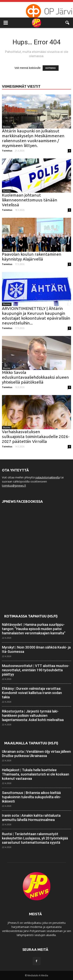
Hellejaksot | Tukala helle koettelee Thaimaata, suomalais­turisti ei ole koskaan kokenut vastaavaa (36, 774)
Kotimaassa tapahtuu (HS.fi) (31, 616)
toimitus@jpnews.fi (14, 486)
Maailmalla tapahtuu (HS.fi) (31, 743)
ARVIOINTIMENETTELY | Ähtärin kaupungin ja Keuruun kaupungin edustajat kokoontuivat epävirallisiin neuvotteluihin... (36, 316)
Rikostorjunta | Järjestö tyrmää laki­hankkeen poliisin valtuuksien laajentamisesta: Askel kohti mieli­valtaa (33, 716)
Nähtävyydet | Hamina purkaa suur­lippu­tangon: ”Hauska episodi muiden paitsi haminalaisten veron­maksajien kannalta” (34, 629)
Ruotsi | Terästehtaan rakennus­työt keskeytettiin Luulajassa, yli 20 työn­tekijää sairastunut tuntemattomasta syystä (35, 838)
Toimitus (7, 151)
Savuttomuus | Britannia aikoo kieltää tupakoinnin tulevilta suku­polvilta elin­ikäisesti (32, 797)
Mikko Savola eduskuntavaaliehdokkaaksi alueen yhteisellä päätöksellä (35, 377)
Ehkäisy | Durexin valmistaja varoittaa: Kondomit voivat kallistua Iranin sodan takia (32, 693)
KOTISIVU (51, 68)
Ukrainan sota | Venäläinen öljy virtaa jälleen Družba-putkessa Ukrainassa (36, 754)
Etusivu (7, 127)
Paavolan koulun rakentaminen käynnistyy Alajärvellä (32, 257)
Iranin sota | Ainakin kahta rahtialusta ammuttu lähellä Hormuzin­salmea (31, 818)
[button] (68, 23)
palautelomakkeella (48, 477)
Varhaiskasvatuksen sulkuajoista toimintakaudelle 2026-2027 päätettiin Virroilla (36, 436)
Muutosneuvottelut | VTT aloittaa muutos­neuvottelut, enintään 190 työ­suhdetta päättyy (36, 670)
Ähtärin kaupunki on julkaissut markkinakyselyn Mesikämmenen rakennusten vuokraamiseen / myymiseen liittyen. (33, 138)
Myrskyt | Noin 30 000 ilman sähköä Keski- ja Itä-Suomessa (36, 649)
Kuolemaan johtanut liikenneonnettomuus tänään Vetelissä (30, 200)
